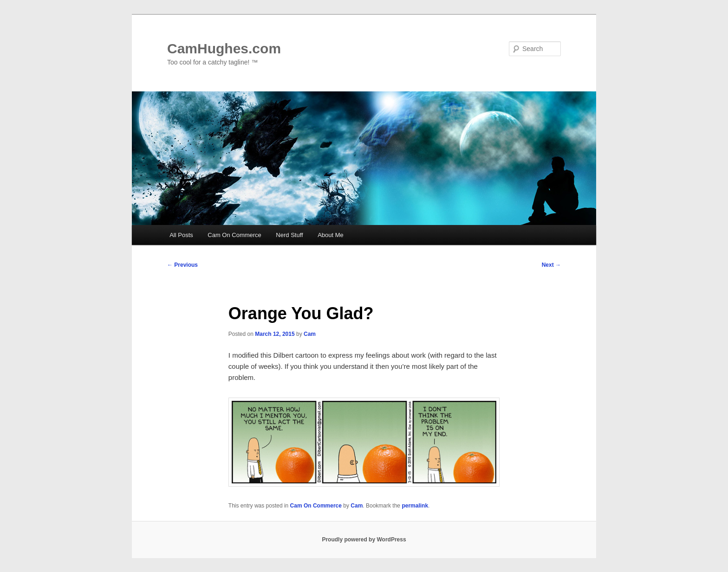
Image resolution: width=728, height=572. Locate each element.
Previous (182, 265)
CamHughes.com (224, 48)
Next (551, 265)
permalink (415, 506)
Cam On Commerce (234, 235)
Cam (310, 334)
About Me (331, 235)
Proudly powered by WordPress (364, 540)
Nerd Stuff (289, 235)
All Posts (181, 235)
